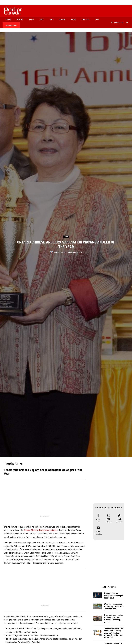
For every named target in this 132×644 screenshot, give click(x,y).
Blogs (73, 19)
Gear (42, 19)
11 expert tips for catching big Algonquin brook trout (114, 595)
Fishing (8, 19)
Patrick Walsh (60, 253)
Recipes (62, 19)
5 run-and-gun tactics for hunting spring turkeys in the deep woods (114, 619)
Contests (86, 19)
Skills (31, 19)
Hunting (20, 19)
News (51, 19)
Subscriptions (11, 25)
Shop (97, 19)
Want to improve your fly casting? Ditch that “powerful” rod (114, 606)
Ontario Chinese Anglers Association (41, 530)
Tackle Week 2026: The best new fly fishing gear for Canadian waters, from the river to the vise (114, 634)
